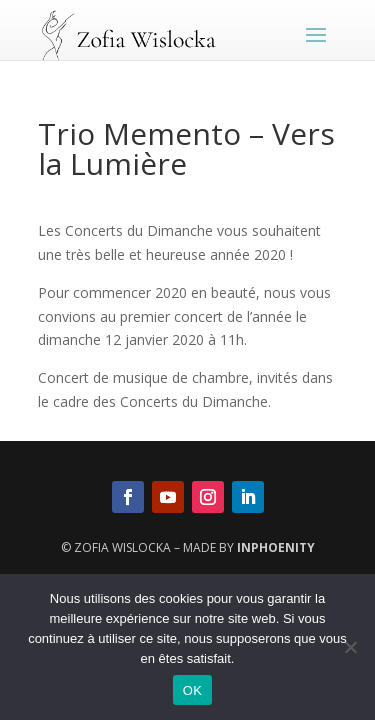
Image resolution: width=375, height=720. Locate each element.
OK (192, 690)
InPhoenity (276, 547)
